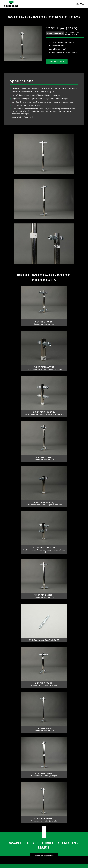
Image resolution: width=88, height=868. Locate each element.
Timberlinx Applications (44, 856)
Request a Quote (57, 61)
